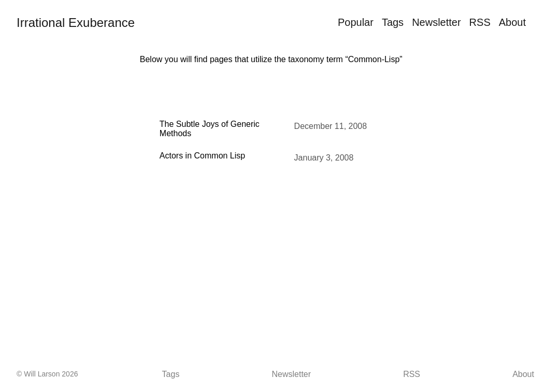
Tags (393, 22)
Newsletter (436, 22)
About (512, 22)
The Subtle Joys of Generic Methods (210, 129)
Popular (356, 22)
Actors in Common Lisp (202, 156)
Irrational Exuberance (76, 23)
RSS (480, 22)
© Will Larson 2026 (47, 374)
